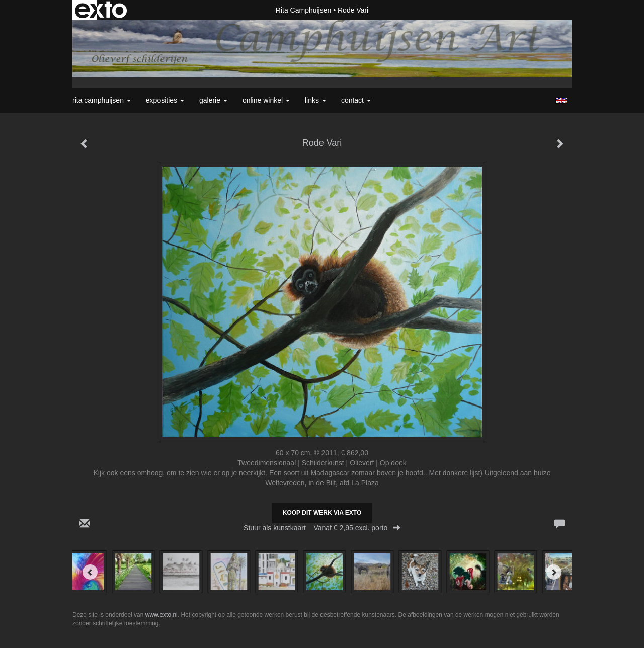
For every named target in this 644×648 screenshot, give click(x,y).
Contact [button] (356, 100)
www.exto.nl (162, 615)
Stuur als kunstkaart (322, 528)
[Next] (554, 572)
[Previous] (90, 572)
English (561, 101)
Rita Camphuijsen (304, 10)
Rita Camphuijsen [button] (102, 100)
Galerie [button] (213, 100)
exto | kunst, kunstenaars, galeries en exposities (101, 10)
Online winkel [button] (266, 100)
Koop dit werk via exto (322, 513)
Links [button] (315, 100)
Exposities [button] (165, 100)
